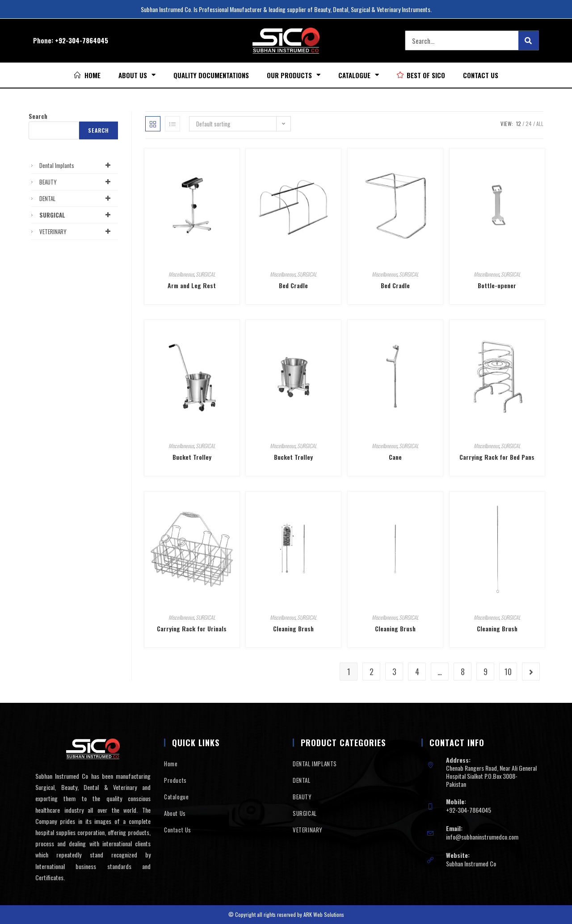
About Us (137, 75)
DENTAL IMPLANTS (315, 764)
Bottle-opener (497, 285)
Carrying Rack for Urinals (192, 628)
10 (508, 672)
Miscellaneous (181, 274)
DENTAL (76, 198)
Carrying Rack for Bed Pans (497, 457)
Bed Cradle (293, 285)
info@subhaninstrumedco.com (482, 837)
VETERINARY (76, 231)
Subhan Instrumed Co (471, 863)
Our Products (294, 75)
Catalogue (359, 75)
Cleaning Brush (293, 628)
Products (175, 780)
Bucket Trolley (192, 457)
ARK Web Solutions (324, 914)
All (540, 124)
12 (519, 124)
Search (38, 116)
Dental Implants (76, 165)
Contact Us (481, 75)
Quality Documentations (211, 75)
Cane (395, 457)
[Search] (528, 40)
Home (171, 764)
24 (529, 124)
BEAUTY (76, 182)
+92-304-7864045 (82, 40)
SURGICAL (206, 274)
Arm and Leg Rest (192, 285)
